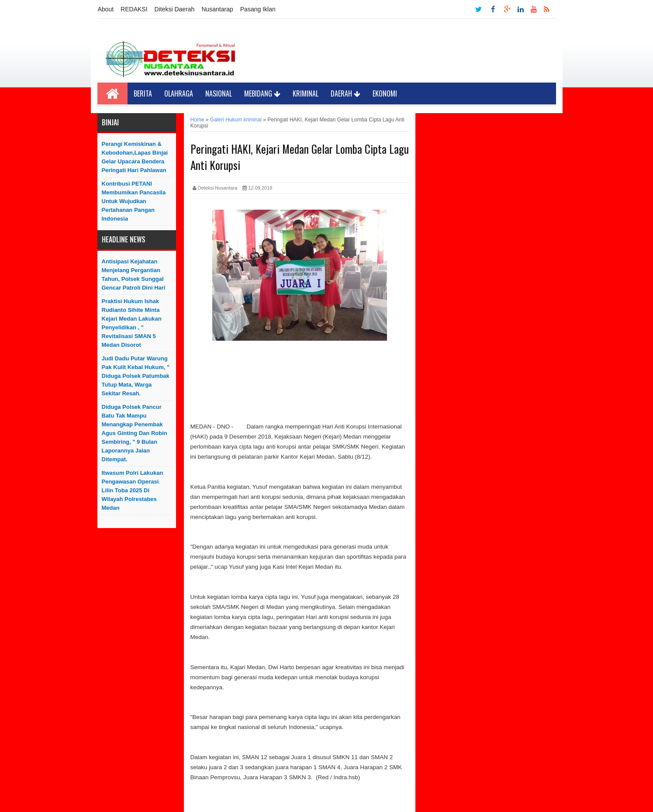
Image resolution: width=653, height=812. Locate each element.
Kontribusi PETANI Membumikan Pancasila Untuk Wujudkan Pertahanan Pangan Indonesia (134, 201)
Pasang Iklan (258, 9)
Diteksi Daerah (175, 9)
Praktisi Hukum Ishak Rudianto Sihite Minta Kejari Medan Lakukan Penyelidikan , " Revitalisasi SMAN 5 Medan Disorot (132, 323)
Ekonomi (385, 93)
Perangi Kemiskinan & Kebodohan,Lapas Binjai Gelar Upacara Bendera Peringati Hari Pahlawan (135, 157)
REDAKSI (134, 9)
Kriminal (306, 93)
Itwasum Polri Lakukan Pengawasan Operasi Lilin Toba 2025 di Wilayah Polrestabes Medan (133, 490)
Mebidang (262, 93)
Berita (143, 93)
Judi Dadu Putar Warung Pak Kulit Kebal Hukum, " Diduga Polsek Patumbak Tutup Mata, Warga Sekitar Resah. (136, 376)
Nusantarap (217, 9)
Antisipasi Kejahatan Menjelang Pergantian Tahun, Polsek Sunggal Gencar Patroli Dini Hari (134, 275)
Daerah (346, 93)
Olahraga (179, 93)
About (106, 9)
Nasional (219, 93)
